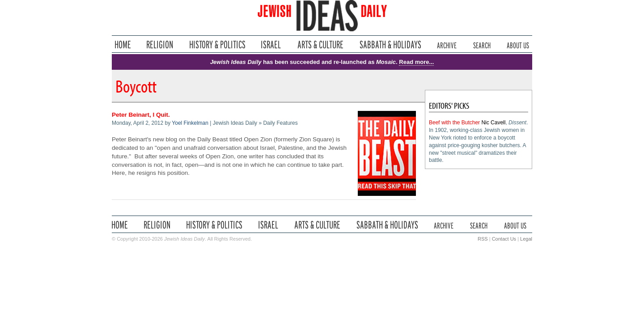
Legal (526, 239)
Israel (271, 44)
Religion (160, 44)
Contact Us (504, 239)
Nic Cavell (493, 123)
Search (482, 44)
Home (123, 44)
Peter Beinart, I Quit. (141, 115)
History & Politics (217, 44)
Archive (447, 44)
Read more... (416, 62)
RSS (483, 239)
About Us (518, 44)
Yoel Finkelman (190, 123)
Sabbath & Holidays (390, 44)
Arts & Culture (320, 44)
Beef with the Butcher (454, 123)
